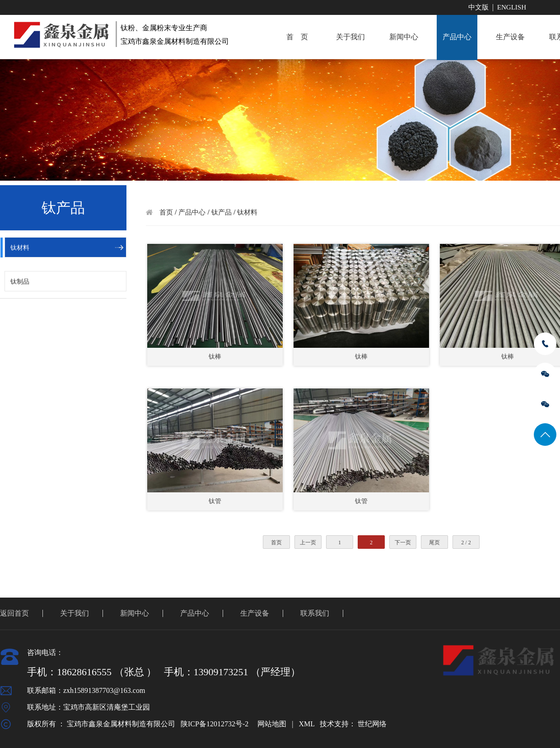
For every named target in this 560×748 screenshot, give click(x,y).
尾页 (434, 542)
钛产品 (222, 212)
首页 (166, 212)
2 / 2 (466, 542)
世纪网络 (372, 724)
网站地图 (272, 724)
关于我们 (350, 37)
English (512, 7)
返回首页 (14, 613)
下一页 (403, 542)
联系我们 (315, 613)
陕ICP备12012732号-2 (215, 724)
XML (306, 724)
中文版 (478, 7)
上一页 (308, 542)
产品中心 (457, 37)
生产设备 (510, 37)
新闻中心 (404, 37)
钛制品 (20, 282)
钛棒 (215, 357)
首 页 (297, 37)
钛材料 (20, 248)
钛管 (215, 501)
